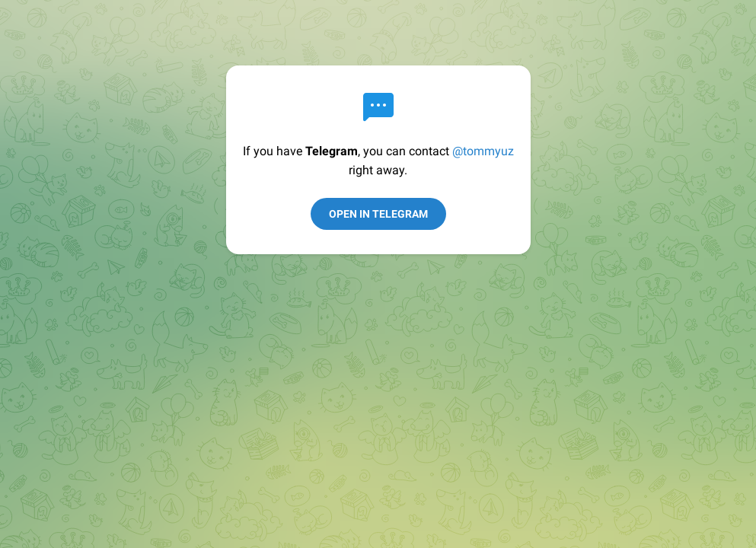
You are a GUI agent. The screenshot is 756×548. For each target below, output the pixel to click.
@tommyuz (483, 151)
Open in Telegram (378, 214)
